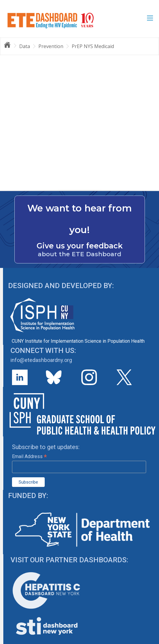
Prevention (51, 46)
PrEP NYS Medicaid (93, 46)
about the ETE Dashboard (79, 254)
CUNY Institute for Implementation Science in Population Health (78, 341)
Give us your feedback (80, 246)
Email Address (29, 456)
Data (25, 46)
